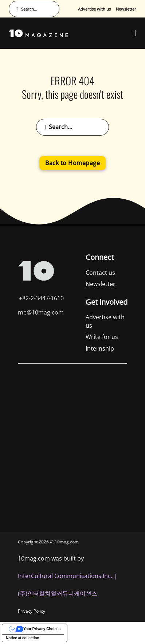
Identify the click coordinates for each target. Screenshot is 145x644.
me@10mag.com (41, 312)
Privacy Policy (32, 611)
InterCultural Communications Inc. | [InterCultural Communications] (67, 576)
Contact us (100, 273)
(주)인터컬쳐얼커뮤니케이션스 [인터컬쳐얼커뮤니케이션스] (58, 593)
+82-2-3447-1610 (41, 298)
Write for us (102, 337)
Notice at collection (23, 638)
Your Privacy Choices (42, 629)
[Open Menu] (134, 33)
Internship (100, 348)
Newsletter (126, 9)
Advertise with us (94, 9)
